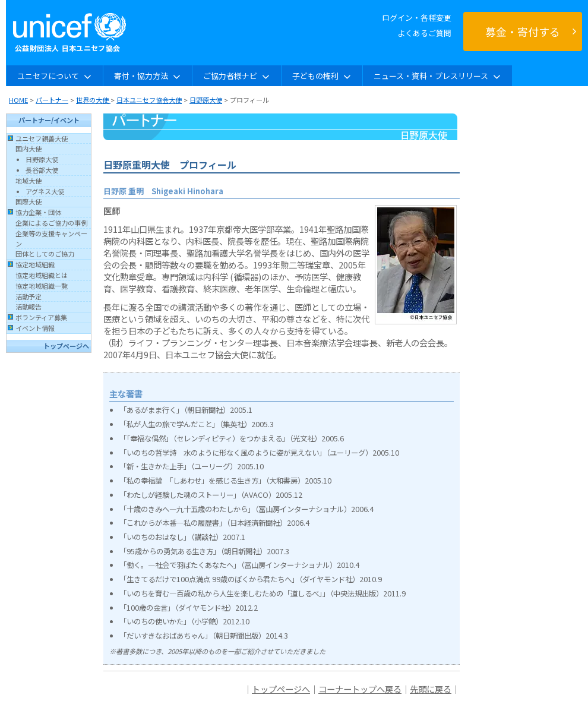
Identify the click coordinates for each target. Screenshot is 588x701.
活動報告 (29, 307)
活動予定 (29, 296)
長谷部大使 (42, 170)
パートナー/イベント (49, 120)
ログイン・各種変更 (417, 18)
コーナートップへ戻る (360, 689)
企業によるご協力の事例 (51, 223)
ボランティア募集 (41, 317)
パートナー (52, 100)
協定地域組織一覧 (42, 286)
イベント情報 (35, 328)
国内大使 (29, 149)
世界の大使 (93, 100)
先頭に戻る (431, 689)
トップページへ (66, 346)
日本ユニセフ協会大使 (149, 100)
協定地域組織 (35, 264)
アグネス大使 (45, 191)
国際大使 (29, 201)
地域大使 (29, 181)
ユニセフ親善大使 (42, 138)
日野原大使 (206, 100)
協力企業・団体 (38, 212)
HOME (18, 100)
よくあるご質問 (424, 33)
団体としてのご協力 (45, 254)
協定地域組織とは (42, 275)
